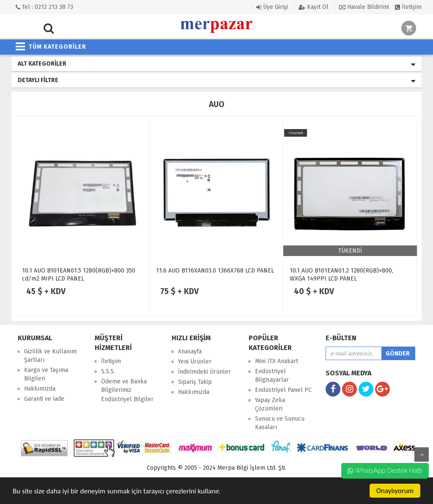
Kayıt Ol (314, 7)
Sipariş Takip (195, 382)
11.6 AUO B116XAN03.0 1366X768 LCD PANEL (215, 271)
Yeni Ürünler (195, 362)
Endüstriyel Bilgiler (127, 399)
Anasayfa (190, 351)
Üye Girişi (272, 7)
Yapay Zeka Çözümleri (270, 404)
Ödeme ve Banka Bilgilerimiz (124, 386)
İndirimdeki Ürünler (204, 372)
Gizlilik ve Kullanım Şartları (50, 356)
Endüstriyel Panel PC (283, 390)
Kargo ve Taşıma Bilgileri (46, 374)
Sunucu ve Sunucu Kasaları (280, 423)
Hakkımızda (40, 389)
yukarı (422, 454)
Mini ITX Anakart (277, 361)
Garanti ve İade (44, 399)
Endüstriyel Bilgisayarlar (272, 376)
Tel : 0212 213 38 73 (44, 7)
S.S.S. (108, 371)
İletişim (408, 7)
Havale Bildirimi (364, 7)
